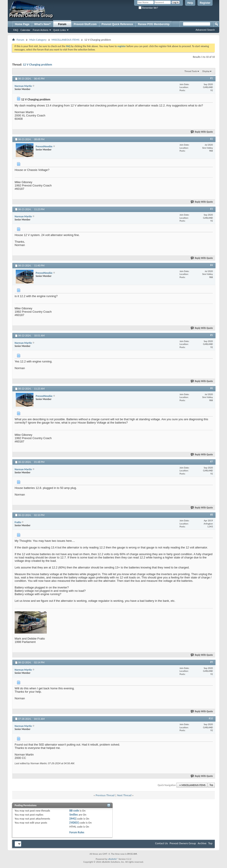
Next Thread (124, 795)
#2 (211, 139)
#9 (211, 662)
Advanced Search (205, 30)
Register (205, 3)
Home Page (22, 24)
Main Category (38, 40)
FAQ (16, 30)
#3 (211, 209)
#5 (211, 335)
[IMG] (73, 819)
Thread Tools (191, 71)
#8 (211, 515)
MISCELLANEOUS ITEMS (66, 40)
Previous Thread (105, 795)
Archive (202, 843)
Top (211, 785)
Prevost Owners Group (183, 843)
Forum (62, 24)
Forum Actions (41, 30)
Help (190, 3)
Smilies (74, 815)
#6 (211, 388)
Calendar (25, 30)
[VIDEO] (74, 823)
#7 (211, 462)
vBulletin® (113, 859)
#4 (211, 265)
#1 (211, 78)
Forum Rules (77, 832)
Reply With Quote (202, 132)
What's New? (42, 24)
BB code (74, 811)
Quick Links (60, 30)
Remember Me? (148, 8)
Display (206, 71)
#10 (211, 718)
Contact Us (161, 843)
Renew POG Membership (154, 24)
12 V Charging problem (37, 65)
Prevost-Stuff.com (85, 24)
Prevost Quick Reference (117, 24)
